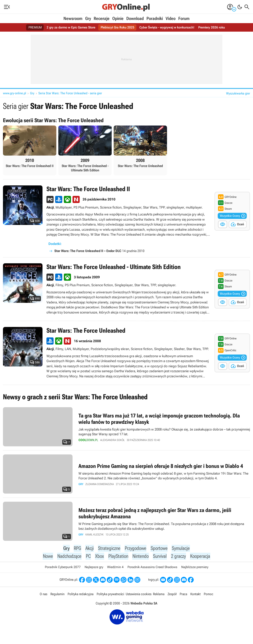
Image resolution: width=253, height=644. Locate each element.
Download (135, 18)
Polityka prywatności (110, 595)
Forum (184, 18)
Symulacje (181, 549)
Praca (183, 595)
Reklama (159, 595)
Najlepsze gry (94, 568)
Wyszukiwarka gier (238, 93)
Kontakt (195, 595)
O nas (43, 595)
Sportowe (159, 549)
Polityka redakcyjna (81, 595)
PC (88, 557)
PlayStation (118, 557)
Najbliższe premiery (195, 568)
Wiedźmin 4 (115, 568)
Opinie (118, 18)
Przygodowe (135, 549)
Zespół (172, 595)
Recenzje (102, 18)
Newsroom (73, 18)
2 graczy (179, 557)
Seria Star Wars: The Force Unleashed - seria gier (70, 93)
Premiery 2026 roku (212, 27)
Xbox (99, 557)
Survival (160, 557)
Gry (88, 18)
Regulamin (57, 595)
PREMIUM (35, 27)
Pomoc (209, 595)
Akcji (89, 549)
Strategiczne (109, 549)
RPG (77, 549)
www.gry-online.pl (15, 93)
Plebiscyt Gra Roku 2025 (118, 27)
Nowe (47, 557)
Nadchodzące (69, 557)
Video (171, 18)
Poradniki (155, 18)
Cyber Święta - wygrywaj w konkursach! (167, 27)
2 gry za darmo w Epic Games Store (71, 27)
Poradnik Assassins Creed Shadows (152, 568)
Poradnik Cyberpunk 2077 (63, 568)
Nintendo (141, 557)
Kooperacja (201, 557)
